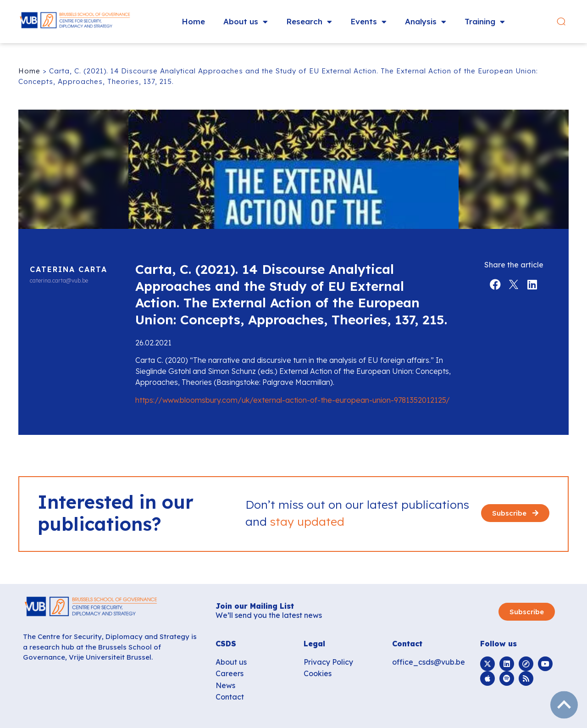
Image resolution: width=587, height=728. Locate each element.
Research (309, 22)
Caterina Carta (69, 269)
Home (193, 21)
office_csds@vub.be (429, 662)
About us (246, 22)
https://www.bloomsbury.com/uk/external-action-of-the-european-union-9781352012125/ (293, 400)
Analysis (426, 22)
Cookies (318, 673)
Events (368, 22)
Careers (230, 673)
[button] (561, 22)
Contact (230, 697)
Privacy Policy (328, 662)
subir (564, 705)
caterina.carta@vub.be (59, 281)
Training (485, 22)
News (225, 685)
